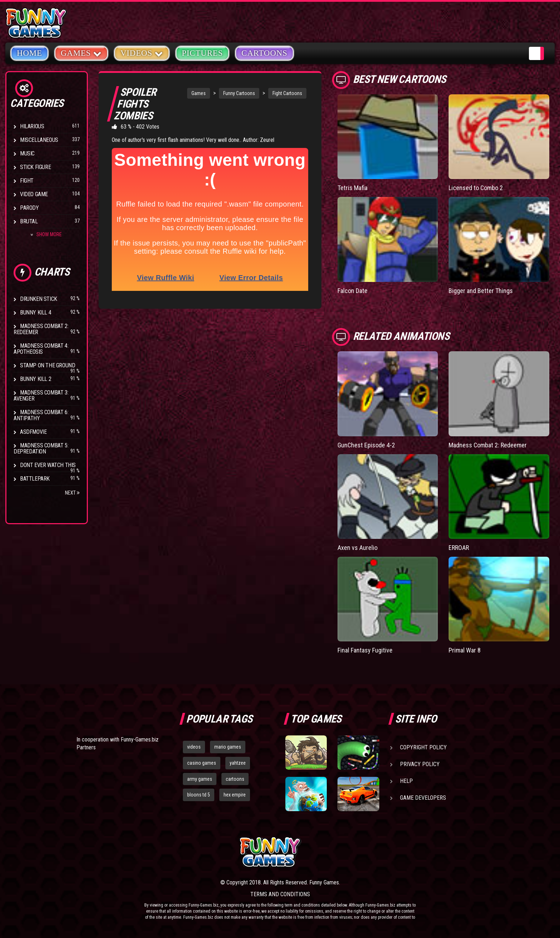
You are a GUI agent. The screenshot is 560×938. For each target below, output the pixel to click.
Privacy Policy (420, 764)
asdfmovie (33, 432)
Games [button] (81, 53)
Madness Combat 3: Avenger (41, 396)
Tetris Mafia (352, 188)
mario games (228, 747)
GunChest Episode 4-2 (366, 445)
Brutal (29, 221)
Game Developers (423, 798)
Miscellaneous (39, 140)
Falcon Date (352, 291)
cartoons (235, 779)
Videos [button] (142, 53)
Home (29, 53)
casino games (202, 763)
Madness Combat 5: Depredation (41, 448)
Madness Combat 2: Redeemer (41, 329)
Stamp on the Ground (47, 365)
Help (406, 781)
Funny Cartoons (239, 93)
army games (200, 779)
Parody (29, 208)
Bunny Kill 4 (36, 312)
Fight (27, 181)
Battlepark (35, 479)
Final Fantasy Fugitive (365, 650)
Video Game (34, 194)
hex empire (235, 795)
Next (72, 493)
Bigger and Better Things (481, 291)
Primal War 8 (465, 650)
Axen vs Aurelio (357, 548)
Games (199, 93)
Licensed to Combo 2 (476, 188)
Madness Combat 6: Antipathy (41, 415)
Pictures (202, 53)
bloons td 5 (199, 795)
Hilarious (32, 126)
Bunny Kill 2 (36, 379)
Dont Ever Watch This (48, 465)
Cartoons (264, 53)
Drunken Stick (39, 299)
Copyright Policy (423, 747)
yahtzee (238, 763)
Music (27, 153)
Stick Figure (35, 167)
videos (194, 747)
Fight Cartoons (287, 93)
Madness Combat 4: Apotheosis (41, 349)
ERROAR (459, 548)
